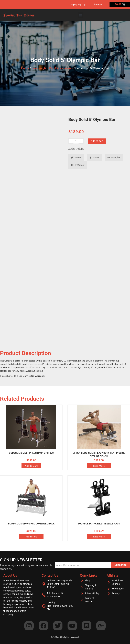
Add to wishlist (76, 149)
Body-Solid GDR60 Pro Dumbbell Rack (31, 524)
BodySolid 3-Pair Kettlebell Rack (99, 524)
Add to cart (97, 141)
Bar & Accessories (62, 68)
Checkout (97, 5)
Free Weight (39, 68)
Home (24, 68)
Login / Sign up (75, 5)
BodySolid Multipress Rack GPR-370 (31, 453)
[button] (81, 15)
